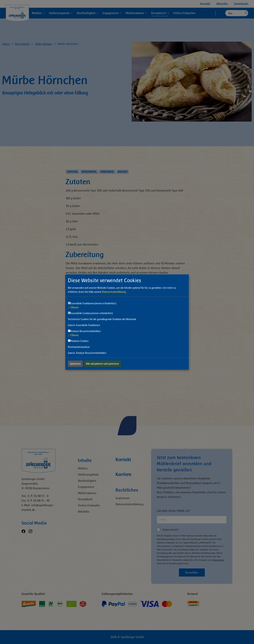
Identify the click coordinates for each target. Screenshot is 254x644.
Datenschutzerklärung (114, 292)
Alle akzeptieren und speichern (102, 364)
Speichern (75, 364)
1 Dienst (73, 307)
